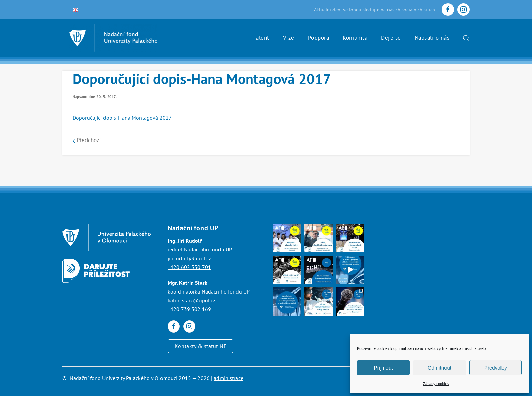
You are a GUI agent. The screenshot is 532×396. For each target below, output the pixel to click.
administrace (229, 378)
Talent (261, 38)
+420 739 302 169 (189, 309)
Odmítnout (439, 368)
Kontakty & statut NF (201, 346)
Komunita (355, 38)
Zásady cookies (436, 384)
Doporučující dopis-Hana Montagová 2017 (122, 118)
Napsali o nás (432, 38)
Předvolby (496, 368)
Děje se (391, 38)
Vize (289, 38)
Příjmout (383, 368)
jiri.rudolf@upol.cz (189, 258)
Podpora (319, 38)
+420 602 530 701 (189, 267)
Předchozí (87, 140)
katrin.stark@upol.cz (192, 300)
